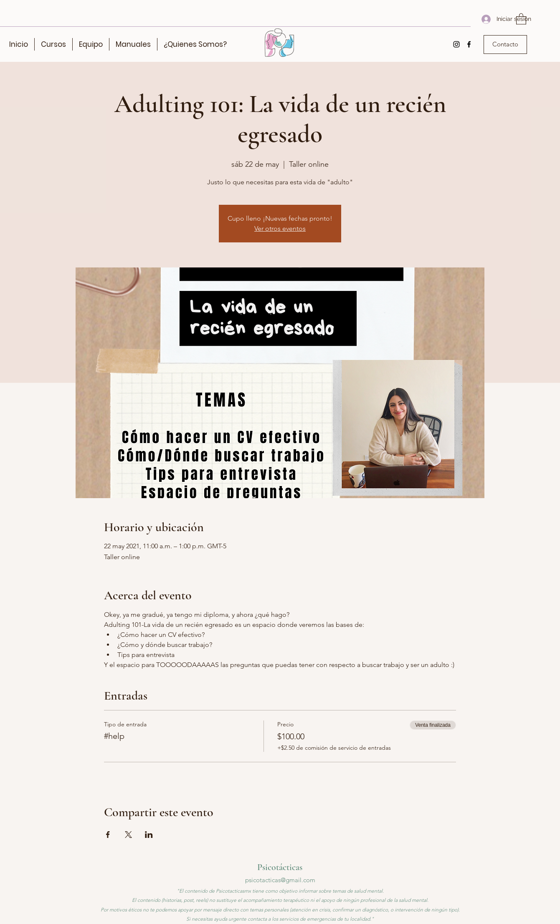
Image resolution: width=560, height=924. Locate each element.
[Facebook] (469, 44)
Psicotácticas (280, 867)
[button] (521, 19)
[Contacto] (505, 45)
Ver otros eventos (280, 228)
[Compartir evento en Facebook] (108, 835)
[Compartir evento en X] (128, 835)
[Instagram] (456, 44)
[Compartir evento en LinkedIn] (149, 835)
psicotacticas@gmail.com (280, 880)
